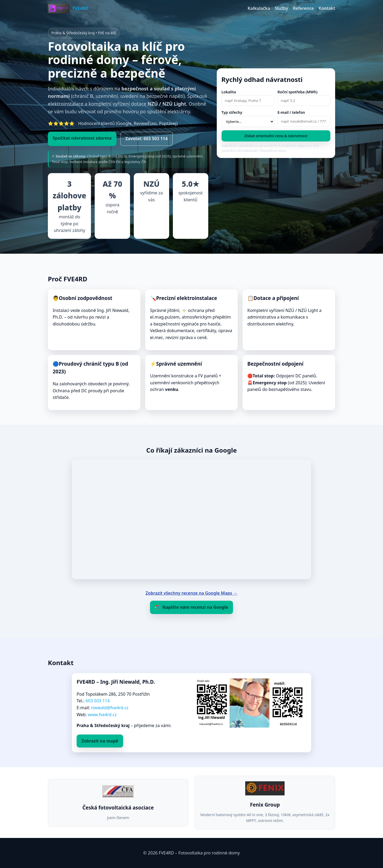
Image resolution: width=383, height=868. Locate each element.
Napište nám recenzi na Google (191, 607)
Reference (303, 8)
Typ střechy (232, 112)
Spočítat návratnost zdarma (82, 138)
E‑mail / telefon (291, 112)
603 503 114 (98, 701)
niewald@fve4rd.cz (110, 708)
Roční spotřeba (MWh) (297, 92)
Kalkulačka (259, 8)
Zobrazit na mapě (100, 741)
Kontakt (327, 8)
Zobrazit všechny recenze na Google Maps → (191, 593)
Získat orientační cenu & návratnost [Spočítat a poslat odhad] (276, 136)
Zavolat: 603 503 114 (147, 139)
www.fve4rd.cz (102, 715)
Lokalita (229, 92)
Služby (282, 8)
